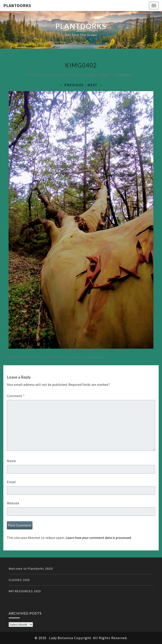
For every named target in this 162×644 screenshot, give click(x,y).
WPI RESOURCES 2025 (25, 591)
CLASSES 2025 (19, 580)
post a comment (88, 357)
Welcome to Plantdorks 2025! (31, 569)
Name (11, 461)
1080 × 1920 (98, 75)
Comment (16, 396)
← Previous (71, 85)
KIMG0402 (125, 75)
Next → (95, 85)
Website (13, 503)
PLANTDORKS (17, 5)
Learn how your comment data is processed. (99, 538)
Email (11, 482)
